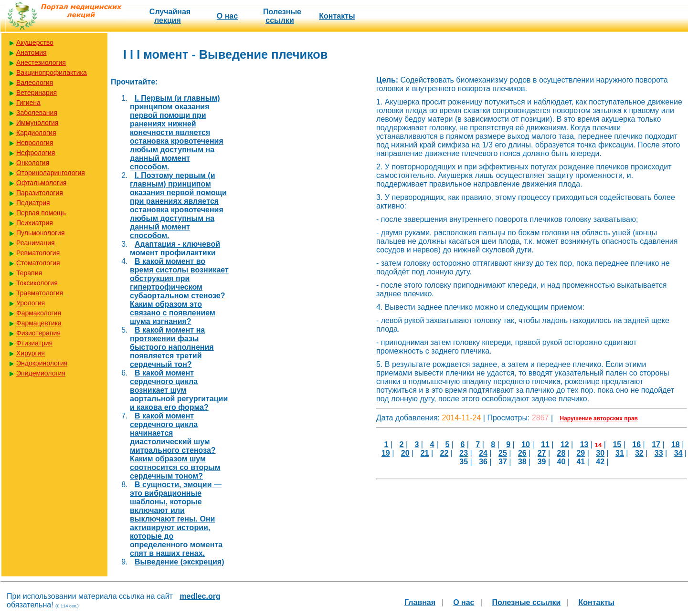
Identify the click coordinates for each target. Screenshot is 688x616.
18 (676, 444)
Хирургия (31, 353)
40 (561, 462)
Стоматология (38, 263)
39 (542, 462)
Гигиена (28, 103)
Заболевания (37, 113)
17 (656, 444)
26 (522, 453)
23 (464, 453)
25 (503, 453)
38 (522, 462)
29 (581, 453)
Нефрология (36, 153)
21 (425, 453)
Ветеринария (37, 93)
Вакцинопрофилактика (52, 73)
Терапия (29, 273)
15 (617, 444)
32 (639, 453)
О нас (227, 16)
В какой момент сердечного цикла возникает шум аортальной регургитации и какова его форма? (179, 390)
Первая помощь (41, 213)
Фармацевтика (39, 323)
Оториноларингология (51, 173)
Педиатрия (33, 203)
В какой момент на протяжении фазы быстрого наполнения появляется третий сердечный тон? (172, 347)
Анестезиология (41, 63)
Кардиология (36, 133)
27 (542, 453)
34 (678, 453)
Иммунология (37, 123)
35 (464, 462)
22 (445, 453)
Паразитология (40, 193)
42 (600, 462)
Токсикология (37, 283)
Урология (31, 303)
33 (659, 453)
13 (584, 444)
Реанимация (36, 243)
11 (545, 444)
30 (600, 453)
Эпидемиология (41, 373)
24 (483, 453)
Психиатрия (35, 223)
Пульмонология (40, 233)
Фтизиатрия (34, 343)
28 (561, 453)
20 (405, 453)
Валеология (35, 83)
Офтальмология (41, 183)
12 (565, 444)
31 (620, 453)
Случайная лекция (170, 16)
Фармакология (39, 313)
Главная (420, 602)
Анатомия (32, 52)
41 (581, 462)
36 (483, 462)
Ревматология (38, 253)
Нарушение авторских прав (599, 418)
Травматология (40, 293)
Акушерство (35, 42)
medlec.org (200, 596)
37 (503, 462)
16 (636, 444)
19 (386, 453)
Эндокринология (42, 363)
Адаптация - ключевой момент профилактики (175, 248)
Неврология (35, 143)
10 (526, 444)
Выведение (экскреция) (180, 562)
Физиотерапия (38, 333)
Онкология (33, 163)
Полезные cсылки (282, 16)
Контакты (337, 16)
